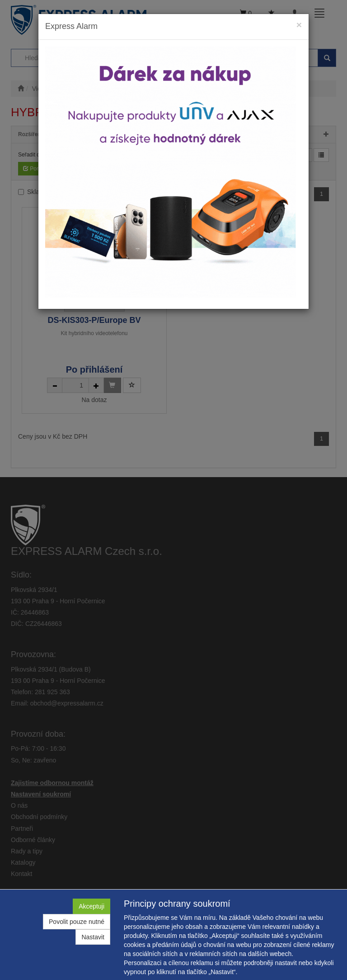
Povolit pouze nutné (77, 922)
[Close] (299, 25)
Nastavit (93, 937)
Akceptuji (91, 906)
